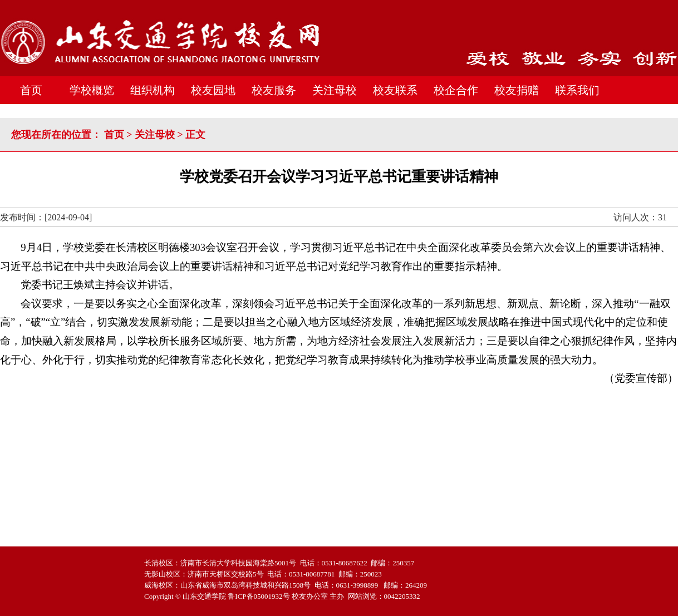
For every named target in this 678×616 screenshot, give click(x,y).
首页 (31, 90)
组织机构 (153, 90)
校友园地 (213, 90)
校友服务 (274, 90)
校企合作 (456, 90)
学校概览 (92, 90)
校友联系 (395, 90)
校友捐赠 (517, 90)
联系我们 (577, 90)
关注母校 (335, 90)
